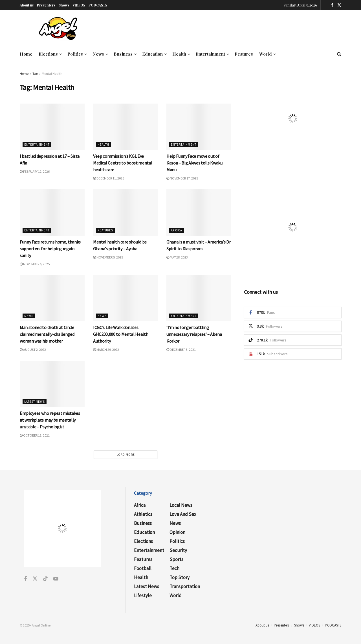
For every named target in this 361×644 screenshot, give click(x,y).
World (266, 54)
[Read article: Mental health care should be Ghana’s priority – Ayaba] (126, 212)
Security (178, 550)
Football (143, 568)
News (98, 54)
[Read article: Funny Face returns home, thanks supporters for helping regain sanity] (52, 212)
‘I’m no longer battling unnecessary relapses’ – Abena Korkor (194, 334)
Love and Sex (183, 514)
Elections (48, 54)
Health (179, 54)
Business (123, 54)
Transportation (185, 586)
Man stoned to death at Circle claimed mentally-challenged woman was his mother (47, 334)
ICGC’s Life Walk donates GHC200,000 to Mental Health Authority (121, 334)
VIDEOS (79, 5)
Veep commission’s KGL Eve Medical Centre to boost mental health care (123, 163)
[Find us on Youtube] (56, 579)
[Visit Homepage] (58, 29)
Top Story (180, 577)
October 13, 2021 (35, 435)
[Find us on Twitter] (339, 5)
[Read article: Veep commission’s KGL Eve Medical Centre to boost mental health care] (126, 127)
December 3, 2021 (181, 350)
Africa (177, 230)
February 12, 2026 (35, 171)
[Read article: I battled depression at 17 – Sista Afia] (52, 127)
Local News (181, 505)
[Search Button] (339, 54)
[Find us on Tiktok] (45, 579)
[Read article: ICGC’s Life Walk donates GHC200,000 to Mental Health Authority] (126, 298)
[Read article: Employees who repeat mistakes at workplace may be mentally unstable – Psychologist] (52, 384)
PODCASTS (98, 5)
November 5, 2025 (108, 257)
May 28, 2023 (177, 257)
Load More (126, 455)
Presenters (46, 5)
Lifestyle (143, 595)
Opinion (177, 532)
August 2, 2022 (33, 350)
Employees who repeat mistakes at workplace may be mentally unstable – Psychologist (50, 420)
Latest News (35, 402)
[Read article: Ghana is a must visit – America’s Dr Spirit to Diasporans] (199, 212)
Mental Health (52, 74)
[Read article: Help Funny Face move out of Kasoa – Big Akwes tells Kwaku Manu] (199, 127)
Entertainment (210, 54)
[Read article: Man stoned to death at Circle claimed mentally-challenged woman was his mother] (52, 298)
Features (244, 54)
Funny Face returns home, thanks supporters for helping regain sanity (50, 249)
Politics (75, 54)
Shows (64, 5)
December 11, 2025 (109, 178)
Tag (35, 74)
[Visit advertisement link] (293, 118)
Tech (174, 568)
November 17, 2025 (182, 178)
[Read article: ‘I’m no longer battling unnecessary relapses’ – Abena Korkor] (199, 298)
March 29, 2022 (106, 350)
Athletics (143, 514)
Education (152, 54)
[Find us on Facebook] (332, 5)
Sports (176, 559)
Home (26, 54)
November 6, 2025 (35, 264)
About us (27, 5)
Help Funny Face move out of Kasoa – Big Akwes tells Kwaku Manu (194, 163)
